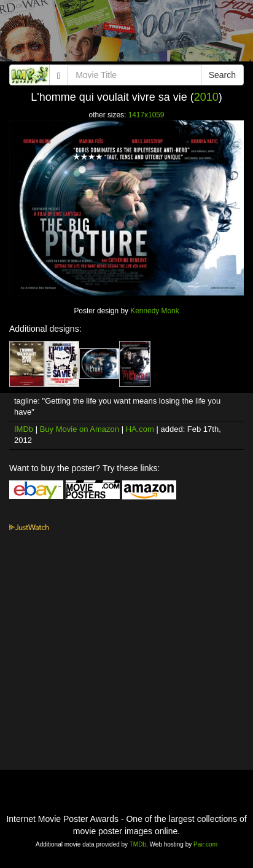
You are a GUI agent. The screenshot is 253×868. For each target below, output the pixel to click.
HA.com (140, 429)
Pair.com (205, 844)
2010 (206, 97)
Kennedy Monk (154, 311)
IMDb (24, 429)
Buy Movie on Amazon (80, 429)
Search (222, 75)
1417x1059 (146, 115)
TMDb (138, 844)
